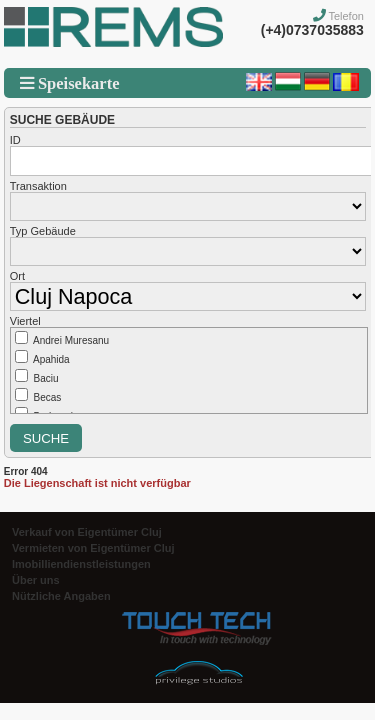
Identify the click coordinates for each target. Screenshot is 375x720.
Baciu (46, 378)
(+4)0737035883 (312, 30)
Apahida (51, 359)
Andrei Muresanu (71, 340)
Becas (48, 397)
